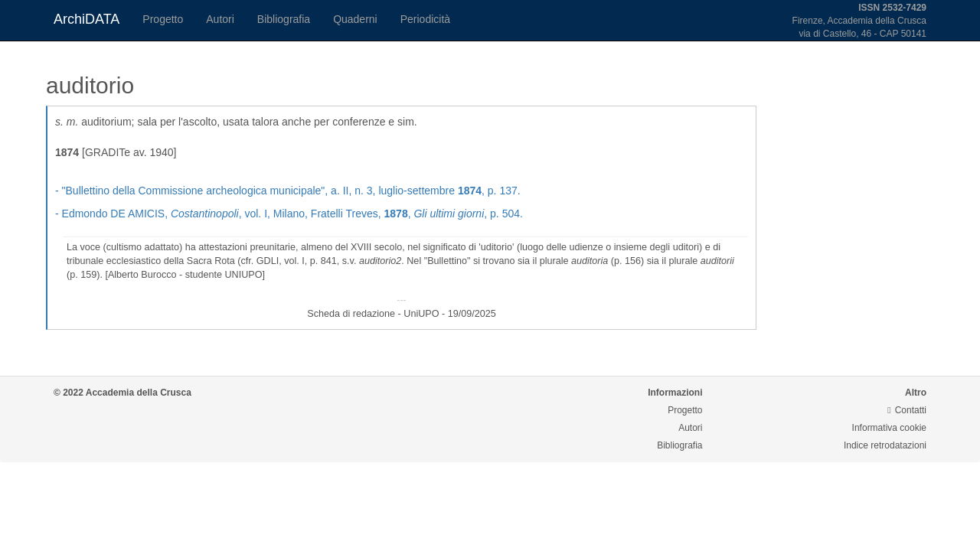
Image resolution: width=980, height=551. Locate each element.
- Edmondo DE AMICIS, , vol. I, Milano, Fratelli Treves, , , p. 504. (289, 214)
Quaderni (355, 19)
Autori (220, 19)
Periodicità (425, 19)
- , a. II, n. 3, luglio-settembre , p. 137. (288, 191)
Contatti (907, 410)
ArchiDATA (87, 19)
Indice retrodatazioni (885, 445)
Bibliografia (284, 19)
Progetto (163, 19)
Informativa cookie (889, 428)
